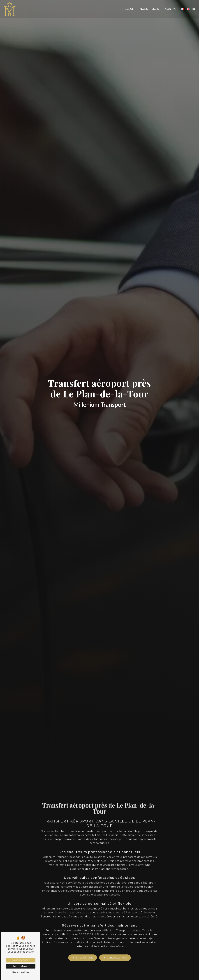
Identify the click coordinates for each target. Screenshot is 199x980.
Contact (171, 9)
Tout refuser (21, 966)
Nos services (149, 9)
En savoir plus (83, 944)
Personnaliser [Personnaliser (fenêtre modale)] (21, 972)
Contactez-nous (115, 944)
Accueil (130, 9)
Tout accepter (21, 960)
